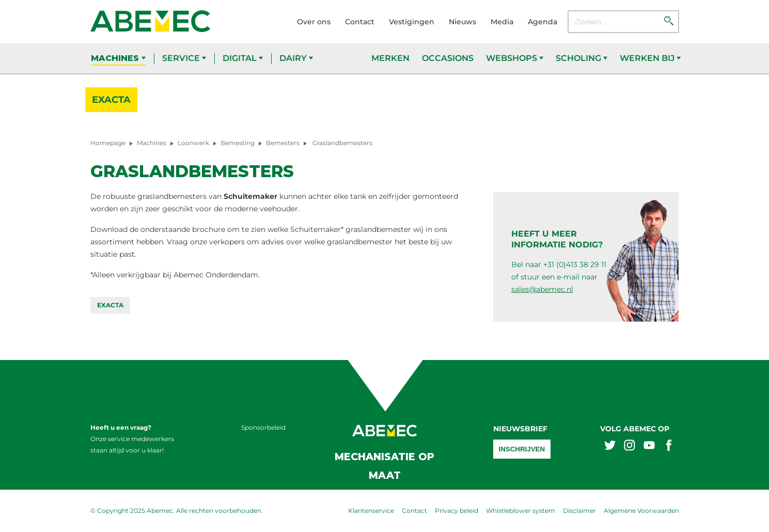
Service (184, 58)
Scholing (582, 58)
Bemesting (238, 143)
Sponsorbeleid (263, 427)
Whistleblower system (521, 511)
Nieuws (462, 22)
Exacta (111, 100)
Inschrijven (522, 449)
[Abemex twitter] (610, 447)
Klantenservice (371, 511)
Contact (360, 22)
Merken (390, 58)
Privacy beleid (457, 511)
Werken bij (650, 58)
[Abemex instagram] (630, 447)
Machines (118, 58)
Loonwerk (193, 143)
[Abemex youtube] (649, 447)
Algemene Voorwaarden (641, 511)
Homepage (108, 143)
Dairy (296, 58)
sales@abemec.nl (542, 289)
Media (502, 22)
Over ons (314, 22)
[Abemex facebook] (669, 447)
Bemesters (283, 143)
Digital (243, 58)
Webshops (515, 58)
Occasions (448, 58)
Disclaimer (579, 511)
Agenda (543, 22)
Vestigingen (412, 22)
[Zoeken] (669, 22)
